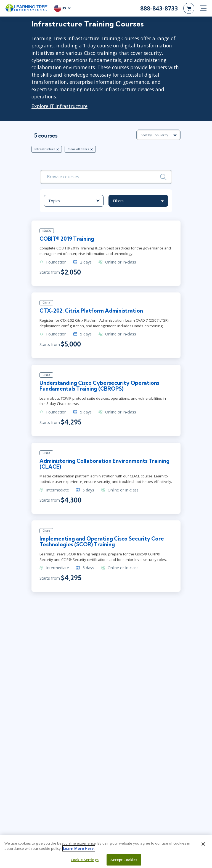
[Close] (203, 844)
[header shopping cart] (189, 8)
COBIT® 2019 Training (67, 239)
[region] (106, 852)
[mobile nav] (203, 8)
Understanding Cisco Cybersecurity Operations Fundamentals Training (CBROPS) (100, 387)
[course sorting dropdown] (158, 135)
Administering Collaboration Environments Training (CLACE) (95, 465)
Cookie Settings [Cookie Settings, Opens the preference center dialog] (85, 860)
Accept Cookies (124, 860)
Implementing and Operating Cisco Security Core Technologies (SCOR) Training (103, 543)
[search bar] (106, 177)
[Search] (163, 177)
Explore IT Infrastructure (59, 106)
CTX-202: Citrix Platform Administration (92, 311)
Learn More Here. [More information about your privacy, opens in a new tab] (79, 848)
